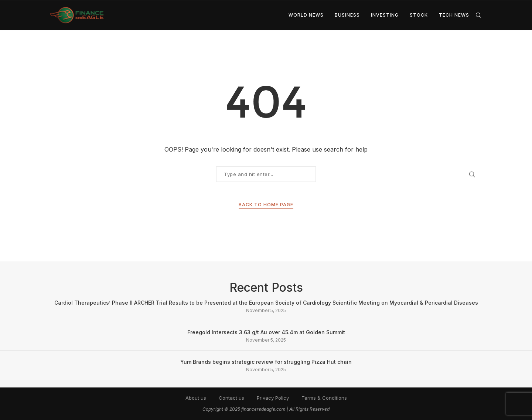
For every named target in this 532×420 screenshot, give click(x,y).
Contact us (231, 398)
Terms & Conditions (324, 398)
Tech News (454, 15)
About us (196, 398)
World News (306, 15)
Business (347, 15)
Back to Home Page (266, 205)
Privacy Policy (273, 398)
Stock (419, 15)
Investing (385, 15)
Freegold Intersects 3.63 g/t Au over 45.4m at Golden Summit (266, 332)
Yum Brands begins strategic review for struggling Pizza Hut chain (266, 362)
